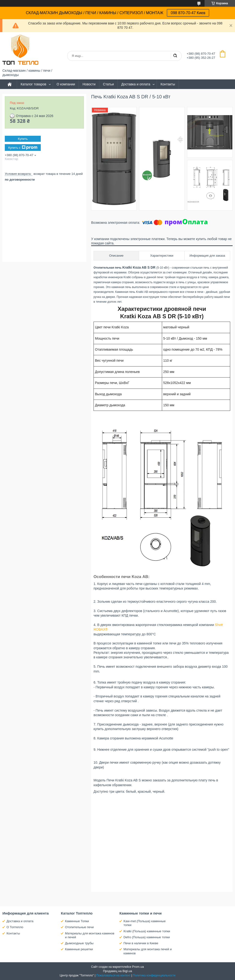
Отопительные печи (79, 927)
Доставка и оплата (136, 84)
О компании (66, 84)
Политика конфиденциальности (154, 975)
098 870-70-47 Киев (188, 13)
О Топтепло (15, 927)
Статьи (108, 84)
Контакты (168, 84)
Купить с (23, 148)
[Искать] (175, 56)
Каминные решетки (79, 949)
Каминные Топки (77, 921)
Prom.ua (138, 967)
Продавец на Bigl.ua (117, 971)
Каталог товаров (33, 84)
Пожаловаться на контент (113, 975)
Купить (23, 139)
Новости (89, 84)
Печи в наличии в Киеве (141, 943)
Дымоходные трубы (79, 943)
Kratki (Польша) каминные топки (147, 931)
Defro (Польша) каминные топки (147, 937)
